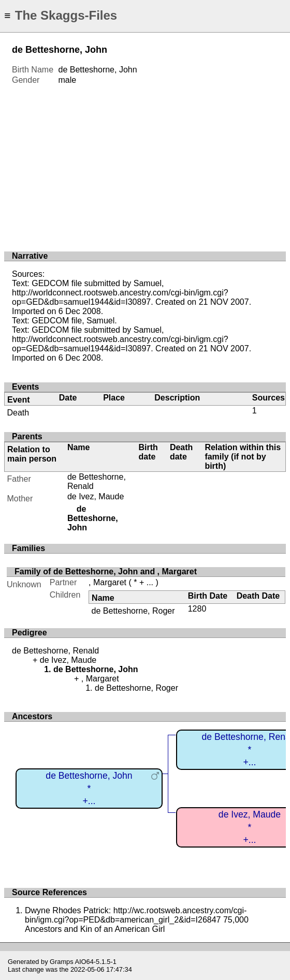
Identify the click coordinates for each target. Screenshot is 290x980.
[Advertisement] (145, 163)
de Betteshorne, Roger (133, 611)
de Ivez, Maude (96, 496)
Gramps (62, 962)
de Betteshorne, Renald (55, 651)
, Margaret (107, 582)
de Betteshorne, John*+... (89, 788)
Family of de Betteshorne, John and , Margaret (106, 571)
